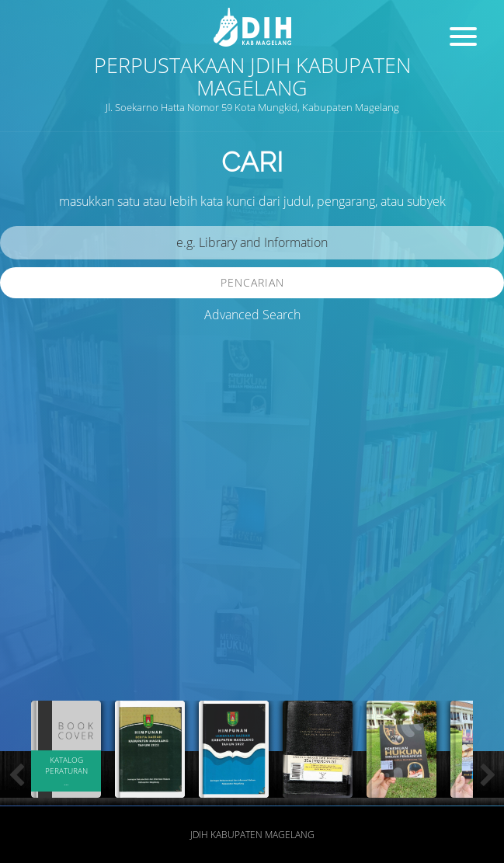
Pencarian (252, 282)
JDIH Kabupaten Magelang (252, 835)
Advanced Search (252, 315)
